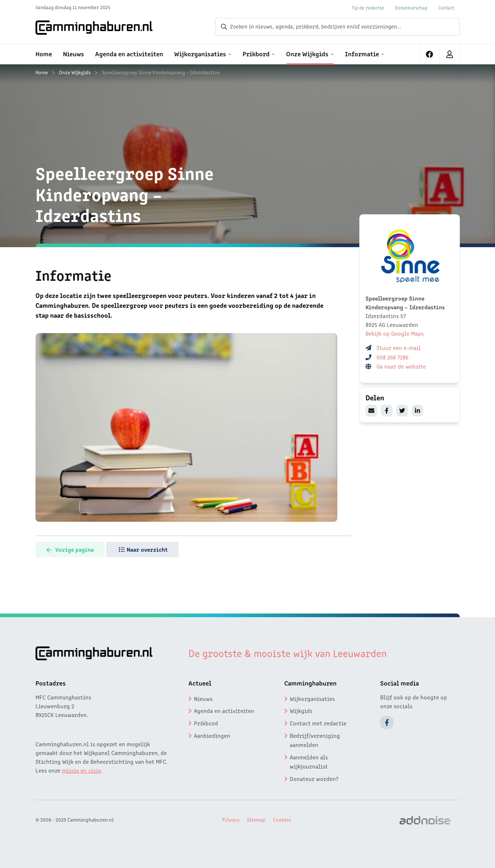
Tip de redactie (368, 7)
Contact (446, 7)
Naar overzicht (143, 549)
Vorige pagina (70, 549)
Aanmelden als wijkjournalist (309, 762)
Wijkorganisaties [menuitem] (200, 53)
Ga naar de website (402, 366)
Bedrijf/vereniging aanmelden (315, 740)
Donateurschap (411, 7)
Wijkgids (301, 710)
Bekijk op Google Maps (395, 333)
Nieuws (203, 698)
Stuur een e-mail (399, 347)
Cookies (282, 819)
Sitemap (256, 819)
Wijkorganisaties (312, 698)
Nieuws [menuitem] (74, 53)
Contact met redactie (318, 723)
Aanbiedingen (212, 735)
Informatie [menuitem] (362, 53)
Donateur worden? (314, 778)
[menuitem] (430, 54)
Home (42, 72)
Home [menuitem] (44, 53)
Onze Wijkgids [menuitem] (307, 53)
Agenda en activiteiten (224, 710)
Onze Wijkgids (75, 72)
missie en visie (81, 770)
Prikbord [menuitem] (256, 53)
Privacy (231, 819)
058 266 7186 (392, 357)
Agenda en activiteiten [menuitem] (129, 53)
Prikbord (206, 723)
